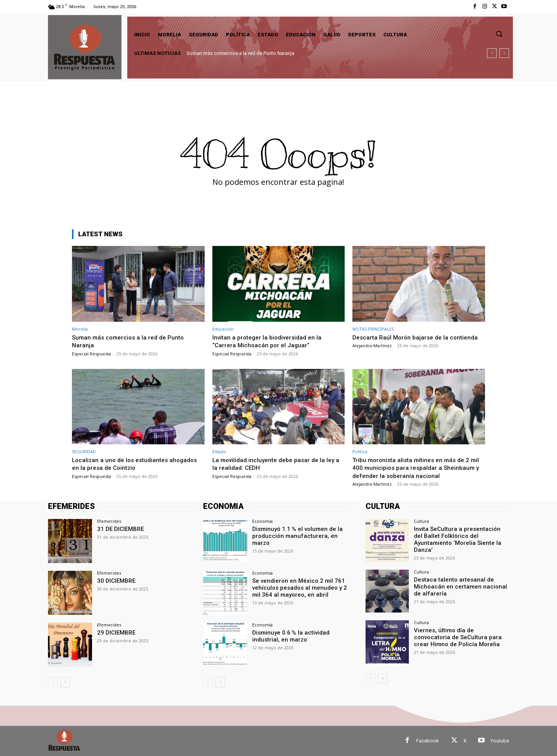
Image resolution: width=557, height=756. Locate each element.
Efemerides (109, 521)
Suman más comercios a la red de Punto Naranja (240, 53)
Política (360, 451)
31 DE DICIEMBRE (119, 529)
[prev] (492, 53)
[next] (504, 53)
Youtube (500, 741)
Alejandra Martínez (372, 346)
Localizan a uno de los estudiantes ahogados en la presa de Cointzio (123, 464)
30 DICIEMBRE (115, 580)
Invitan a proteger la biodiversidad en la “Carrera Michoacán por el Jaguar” (270, 341)
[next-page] (65, 682)
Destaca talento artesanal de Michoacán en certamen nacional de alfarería (460, 586)
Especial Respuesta (91, 354)
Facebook (428, 741)
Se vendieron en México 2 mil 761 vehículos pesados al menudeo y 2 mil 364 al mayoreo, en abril (301, 587)
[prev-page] (53, 682)
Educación (223, 329)
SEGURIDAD (84, 451)
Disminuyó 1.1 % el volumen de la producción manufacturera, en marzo (300, 532)
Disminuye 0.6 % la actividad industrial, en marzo (288, 636)
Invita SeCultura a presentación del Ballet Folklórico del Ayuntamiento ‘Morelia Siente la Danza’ (458, 535)
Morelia (80, 329)
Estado (219, 451)
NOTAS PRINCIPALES (373, 329)
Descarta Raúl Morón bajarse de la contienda (418, 337)
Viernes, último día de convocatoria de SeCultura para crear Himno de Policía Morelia (459, 637)
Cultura (421, 521)
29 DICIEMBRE (115, 632)
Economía (262, 521)
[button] (499, 34)
